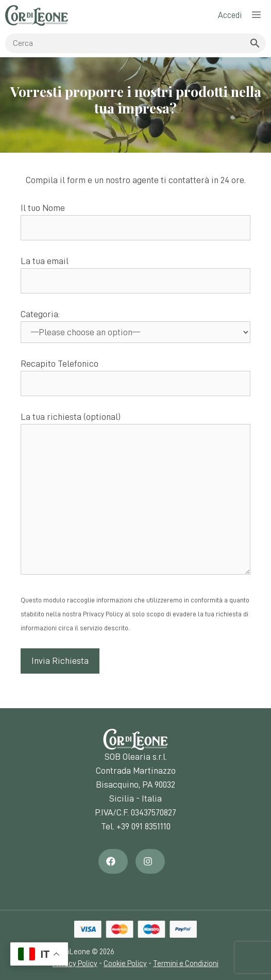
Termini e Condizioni (186, 964)
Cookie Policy (125, 964)
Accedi (230, 15)
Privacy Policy (75, 964)
